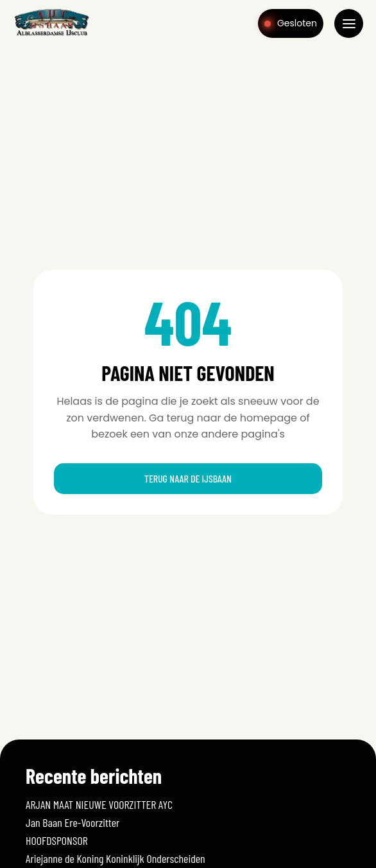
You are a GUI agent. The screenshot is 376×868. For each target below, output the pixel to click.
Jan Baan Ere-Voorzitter (73, 822)
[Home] (52, 35)
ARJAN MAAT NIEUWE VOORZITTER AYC (99, 804)
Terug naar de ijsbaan (188, 478)
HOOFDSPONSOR (57, 840)
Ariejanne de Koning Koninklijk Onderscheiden (115, 858)
